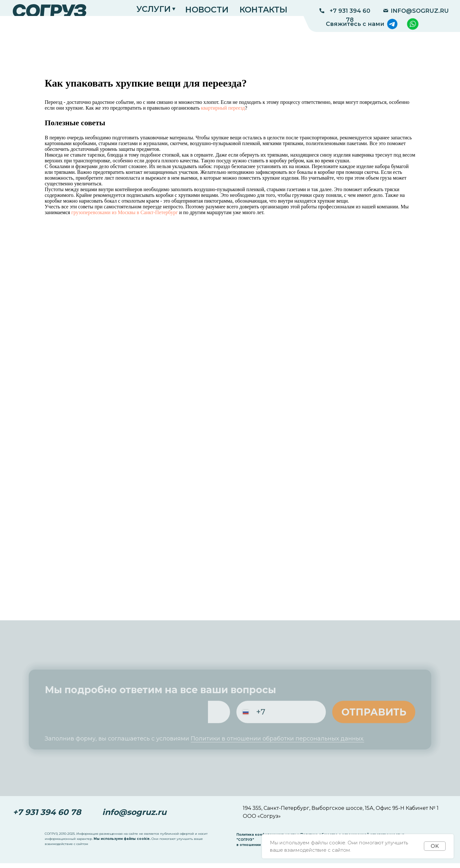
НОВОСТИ (207, 10)
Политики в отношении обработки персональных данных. (277, 746)
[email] (185, 717)
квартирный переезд (223, 108)
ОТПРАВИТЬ (374, 717)
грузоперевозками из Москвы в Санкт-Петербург (124, 212)
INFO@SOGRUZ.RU (420, 11)
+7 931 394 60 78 (350, 15)
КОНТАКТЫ (264, 10)
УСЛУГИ (153, 9)
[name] (89, 717)
